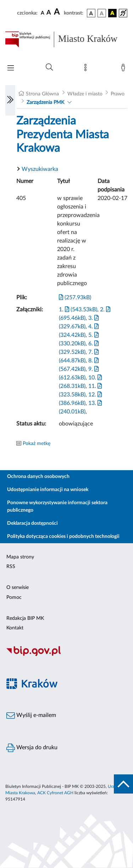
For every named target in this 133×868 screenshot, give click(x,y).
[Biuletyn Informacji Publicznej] (66, 655)
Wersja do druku (32, 748)
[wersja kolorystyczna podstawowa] (91, 13)
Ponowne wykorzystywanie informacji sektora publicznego (57, 507)
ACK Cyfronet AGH (55, 793)
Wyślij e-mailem (31, 716)
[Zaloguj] (124, 69)
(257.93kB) (75, 297)
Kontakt (15, 628)
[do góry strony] (123, 784)
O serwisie (18, 588)
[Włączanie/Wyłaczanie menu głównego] (11, 69)
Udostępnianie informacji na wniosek (48, 490)
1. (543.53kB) (78, 310)
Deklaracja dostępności (32, 523)
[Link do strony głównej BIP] (66, 39)
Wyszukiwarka (40, 169)
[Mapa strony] (87, 69)
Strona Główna (42, 94)
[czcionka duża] (58, 12)
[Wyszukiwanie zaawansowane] (49, 67)
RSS (11, 567)
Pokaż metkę (37, 444)
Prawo (118, 94)
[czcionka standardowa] (43, 13)
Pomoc (14, 597)
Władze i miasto (85, 94)
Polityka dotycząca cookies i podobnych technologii (63, 536)
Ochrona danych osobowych (38, 477)
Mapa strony (20, 557)
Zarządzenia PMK (45, 102)
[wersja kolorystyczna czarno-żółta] (112, 13)
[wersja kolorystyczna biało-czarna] (102, 13)
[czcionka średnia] (49, 13)
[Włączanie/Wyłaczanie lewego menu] (10, 100)
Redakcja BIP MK (25, 618)
